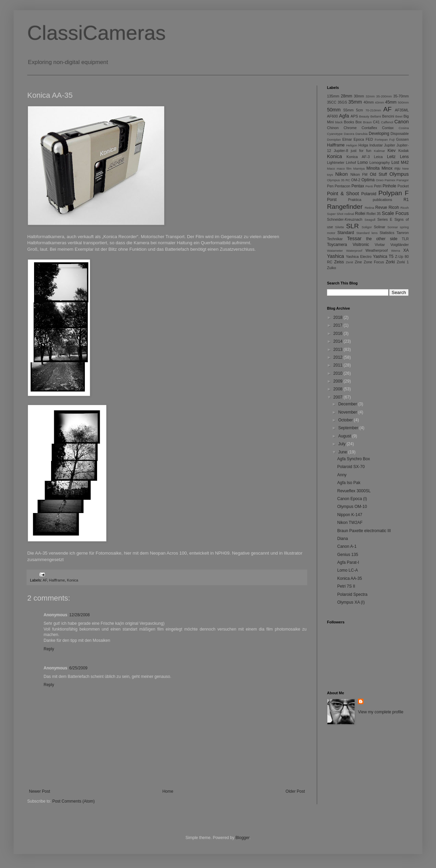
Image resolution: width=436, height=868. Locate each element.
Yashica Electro (359, 257)
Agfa (344, 116)
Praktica (355, 200)
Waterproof (354, 251)
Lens (404, 157)
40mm (369, 102)
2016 (339, 334)
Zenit (349, 262)
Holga (363, 145)
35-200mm (384, 96)
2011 (339, 365)
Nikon (341, 174)
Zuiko (331, 268)
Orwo (380, 180)
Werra (395, 251)
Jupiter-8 (341, 151)
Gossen (402, 139)
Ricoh (394, 207)
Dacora (349, 134)
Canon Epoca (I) (352, 499)
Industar (376, 145)
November (348, 412)
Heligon (352, 145)
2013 (339, 350)
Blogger (242, 838)
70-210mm (373, 110)
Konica (72, 580)
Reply (49, 649)
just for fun (361, 151)
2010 (339, 373)
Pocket (403, 186)
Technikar (335, 239)
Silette (340, 227)
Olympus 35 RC (339, 180)
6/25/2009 (78, 668)
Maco (331, 168)
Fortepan (381, 139)
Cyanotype (335, 134)
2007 (339, 397)
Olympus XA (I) (351, 602)
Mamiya (359, 168)
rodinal (349, 214)
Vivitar (380, 245)
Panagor (403, 180)
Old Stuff (378, 174)
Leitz (391, 157)
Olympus (399, 174)
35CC (332, 102)
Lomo (363, 162)
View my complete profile (381, 712)
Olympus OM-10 (352, 507)
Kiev (392, 151)
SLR (352, 226)
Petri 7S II (346, 586)
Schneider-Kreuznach (345, 219)
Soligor (367, 227)
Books (349, 122)
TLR (405, 239)
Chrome (350, 128)
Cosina (404, 128)
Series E (385, 219)
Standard (346, 233)
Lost (395, 162)
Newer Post (40, 791)
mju (397, 168)
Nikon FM (359, 174)
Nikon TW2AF (350, 523)
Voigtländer (400, 245)
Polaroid (369, 194)
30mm (359, 96)
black (339, 122)
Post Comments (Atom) (73, 801)
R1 (406, 200)
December (348, 404)
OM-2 (356, 180)
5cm (359, 110)
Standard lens (367, 233)
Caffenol (387, 122)
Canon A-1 (347, 546)
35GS (342, 102)
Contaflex (369, 128)
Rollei (360, 214)
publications (382, 200)
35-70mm (401, 96)
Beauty (364, 116)
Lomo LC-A (348, 570)
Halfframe (57, 580)
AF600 (332, 116)
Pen (330, 186)
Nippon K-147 (350, 515)
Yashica (336, 256)
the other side (382, 239)
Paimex (390, 180)
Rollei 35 (374, 214)
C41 (376, 122)
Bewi (399, 116)
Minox (387, 168)
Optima (368, 180)
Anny (342, 475)
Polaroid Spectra (352, 594)
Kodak (403, 151)
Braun (368, 122)
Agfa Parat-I (348, 562)
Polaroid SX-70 (351, 467)
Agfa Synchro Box (354, 459)
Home (168, 791)
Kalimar (380, 151)
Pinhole (389, 186)
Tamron (403, 233)
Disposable (400, 134)
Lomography (379, 162)
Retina (370, 208)
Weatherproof (377, 250)
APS (354, 116)
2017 (339, 325)
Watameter (335, 251)
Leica (378, 157)
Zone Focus (374, 262)
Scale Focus (395, 213)
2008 (339, 389)
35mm (355, 102)
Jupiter (390, 145)
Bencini (388, 116)
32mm (370, 96)
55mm (348, 110)
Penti (369, 186)
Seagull (370, 220)
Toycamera (337, 245)
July (342, 444)
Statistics (387, 233)
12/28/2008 (79, 615)
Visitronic (361, 245)
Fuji (392, 139)
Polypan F (394, 193)
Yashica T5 (383, 257)
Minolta (373, 168)
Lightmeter (336, 162)
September (349, 428)
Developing (379, 134)
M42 (405, 162)
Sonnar (393, 227)
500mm (403, 102)
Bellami (376, 116)
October (346, 420)
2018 (339, 317)
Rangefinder (345, 207)
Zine (359, 262)
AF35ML (402, 110)
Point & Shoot (343, 193)
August (345, 436)
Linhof (351, 162)
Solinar (379, 227)
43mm (380, 102)
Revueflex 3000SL (354, 491)
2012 (339, 357)
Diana (342, 539)
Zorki (390, 262)
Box (359, 122)
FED (370, 139)
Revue (381, 207)
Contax (388, 128)
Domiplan (334, 139)
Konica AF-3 (358, 157)
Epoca (359, 139)
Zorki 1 (403, 262)
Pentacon (343, 186)
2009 (339, 381)
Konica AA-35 (350, 578)
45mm (391, 102)
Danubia (361, 134)
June (343, 452)
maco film (344, 168)
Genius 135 (348, 555)
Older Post (295, 791)
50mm (334, 110)
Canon (402, 122)
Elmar (347, 139)
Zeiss (339, 262)
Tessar (354, 238)
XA (406, 250)
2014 (339, 341)
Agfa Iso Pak (349, 483)
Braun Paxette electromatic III (364, 531)
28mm (347, 96)
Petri (378, 186)
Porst (332, 200)
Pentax (358, 186)
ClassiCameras (97, 33)
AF (45, 580)
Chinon (333, 128)
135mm (333, 96)
